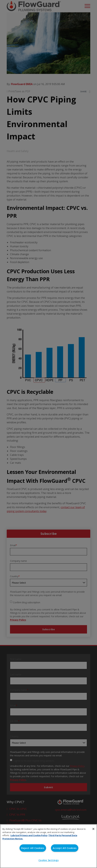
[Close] (93, 829)
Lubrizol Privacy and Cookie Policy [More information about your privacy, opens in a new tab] (29, 835)
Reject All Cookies (33, 848)
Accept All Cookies (65, 848)
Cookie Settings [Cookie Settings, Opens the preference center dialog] (49, 860)
